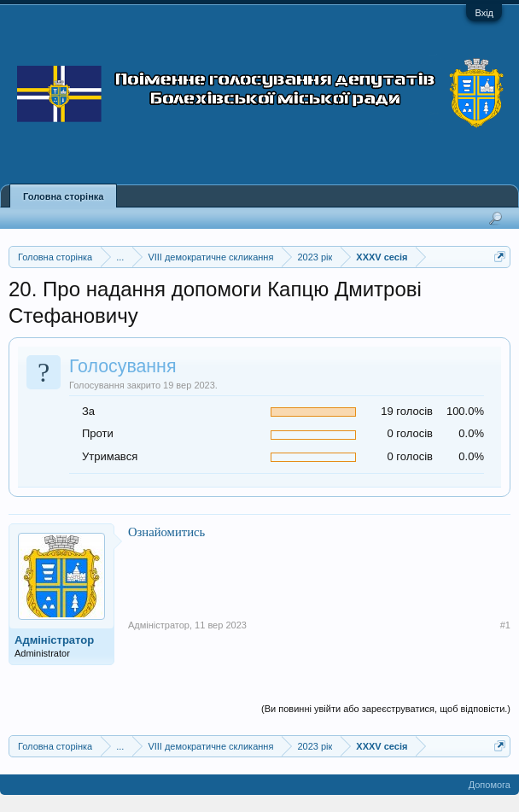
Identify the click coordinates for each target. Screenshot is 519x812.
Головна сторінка (63, 196)
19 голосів (407, 411)
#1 (505, 625)
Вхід (484, 13)
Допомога (490, 785)
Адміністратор (54, 640)
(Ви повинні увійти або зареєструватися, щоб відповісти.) (386, 709)
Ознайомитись (166, 532)
